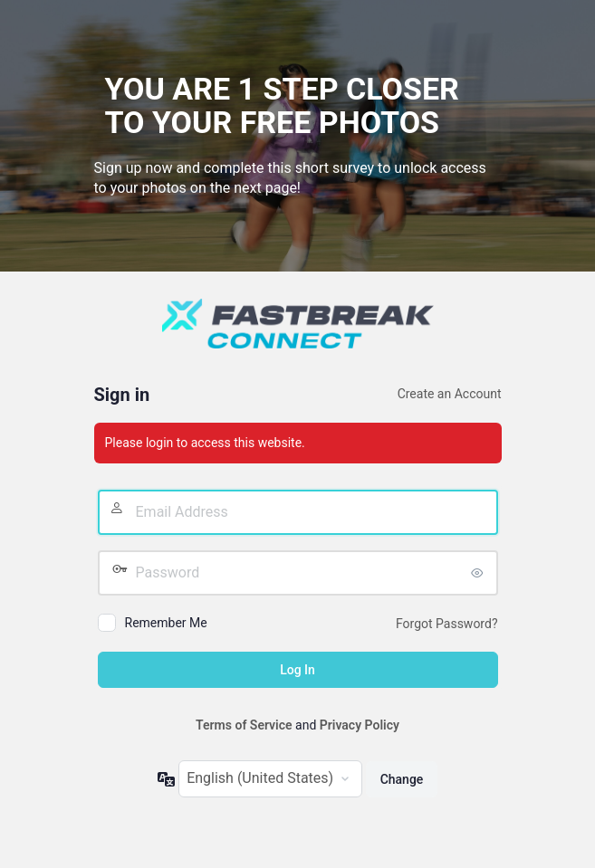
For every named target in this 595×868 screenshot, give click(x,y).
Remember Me (166, 623)
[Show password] (480, 573)
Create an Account (450, 394)
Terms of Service (244, 725)
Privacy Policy (360, 725)
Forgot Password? (447, 624)
